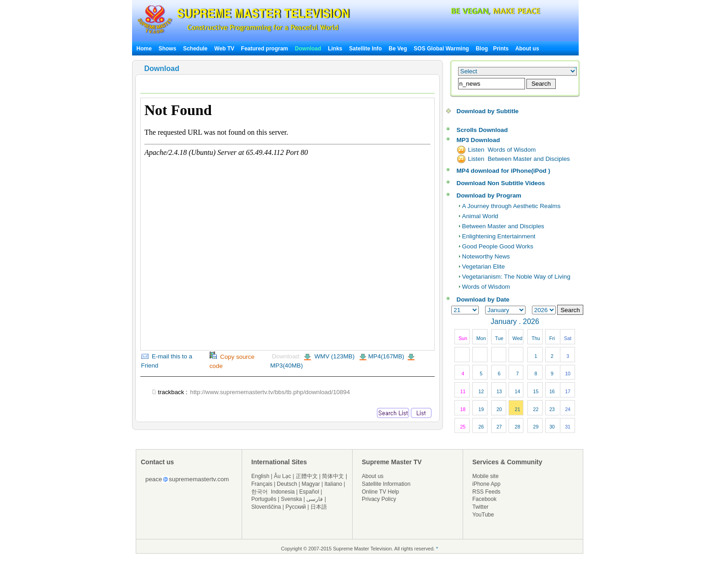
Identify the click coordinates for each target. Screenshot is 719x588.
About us (527, 49)
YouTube (483, 515)
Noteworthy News (486, 256)
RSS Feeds (486, 492)
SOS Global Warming (441, 49)
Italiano (333, 484)
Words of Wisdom (486, 287)
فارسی (315, 499)
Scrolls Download (482, 130)
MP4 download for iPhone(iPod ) (503, 171)
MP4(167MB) (386, 356)
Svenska (292, 499)
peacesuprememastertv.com (187, 479)
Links (335, 49)
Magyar (311, 484)
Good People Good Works (498, 246)
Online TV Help (380, 492)
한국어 (260, 492)
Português (264, 499)
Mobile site (485, 476)
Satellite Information (386, 484)
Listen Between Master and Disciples (519, 159)
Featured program (265, 49)
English (260, 476)
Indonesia (283, 492)
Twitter (480, 507)
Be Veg (398, 49)
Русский (296, 507)
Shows (168, 49)
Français (262, 484)
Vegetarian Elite (484, 267)
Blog (482, 49)
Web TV (225, 49)
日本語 (319, 507)
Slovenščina (266, 507)
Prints (501, 49)
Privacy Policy (379, 499)
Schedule (195, 49)
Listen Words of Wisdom (502, 150)
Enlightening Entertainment (499, 236)
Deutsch (287, 484)
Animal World (480, 216)
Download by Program (489, 195)
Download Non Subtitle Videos (501, 183)
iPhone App (486, 484)
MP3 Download (478, 140)
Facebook (484, 499)
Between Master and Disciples (503, 226)
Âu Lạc (282, 476)
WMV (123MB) (334, 356)
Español (309, 492)
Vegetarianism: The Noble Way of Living (516, 277)
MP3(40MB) (286, 365)
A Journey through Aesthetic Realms (512, 206)
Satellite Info (365, 49)
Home (144, 49)
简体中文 (333, 476)
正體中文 (307, 476)
